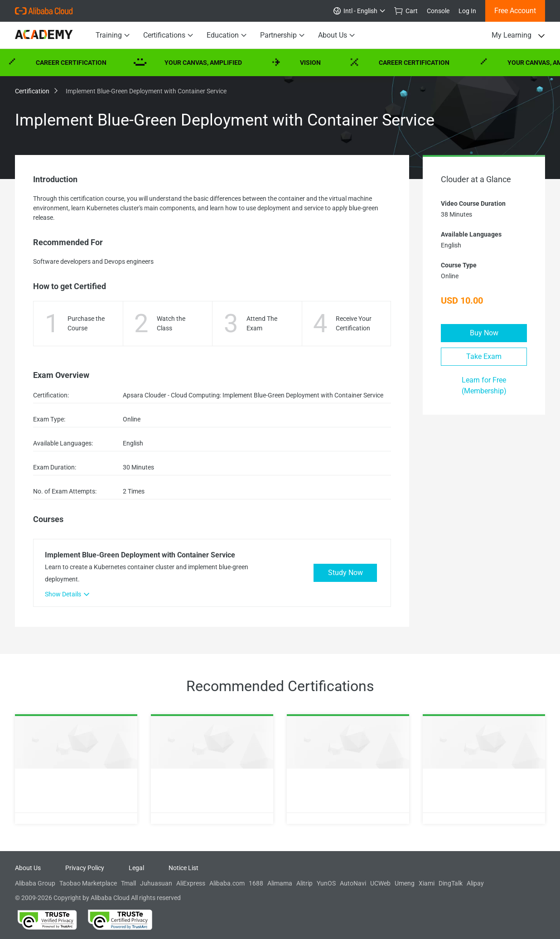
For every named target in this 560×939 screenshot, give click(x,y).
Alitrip (304, 883)
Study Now (345, 573)
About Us (336, 35)
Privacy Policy (85, 868)
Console (438, 11)
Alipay (475, 883)
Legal (136, 868)
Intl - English (359, 11)
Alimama (280, 883)
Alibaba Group (35, 883)
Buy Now (484, 333)
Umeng (405, 883)
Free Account (515, 11)
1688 (256, 883)
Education (227, 35)
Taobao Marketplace (88, 883)
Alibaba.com (227, 883)
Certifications (168, 35)
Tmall (128, 883)
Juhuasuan (156, 883)
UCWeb (380, 883)
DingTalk (451, 883)
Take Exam (484, 356)
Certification (36, 91)
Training (113, 35)
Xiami (427, 883)
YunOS (326, 883)
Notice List (183, 868)
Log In (467, 11)
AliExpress (191, 883)
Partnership (282, 35)
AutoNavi (353, 883)
